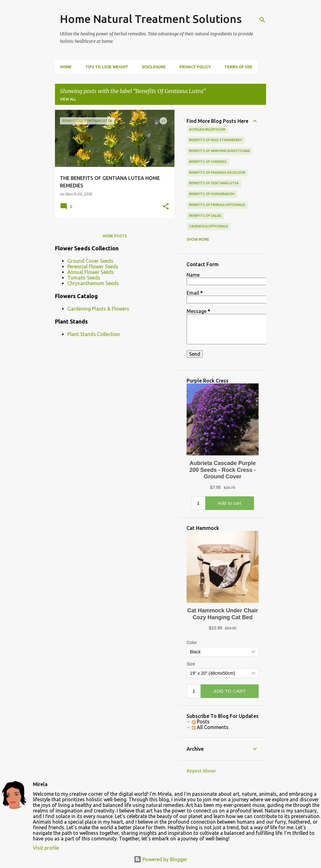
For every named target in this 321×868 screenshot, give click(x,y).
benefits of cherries (208, 162)
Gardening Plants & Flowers (98, 309)
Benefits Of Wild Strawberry (216, 140)
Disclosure (154, 67)
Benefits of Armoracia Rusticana (219, 151)
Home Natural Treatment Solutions (151, 19)
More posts (115, 236)
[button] (166, 207)
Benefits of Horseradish (212, 194)
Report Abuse (201, 771)
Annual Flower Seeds (91, 272)
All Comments (210, 727)
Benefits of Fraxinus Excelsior (217, 172)
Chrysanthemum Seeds (93, 283)
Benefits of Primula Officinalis (217, 205)
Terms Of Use (238, 67)
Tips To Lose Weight (107, 67)
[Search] (262, 20)
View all (68, 99)
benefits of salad (205, 216)
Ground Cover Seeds (90, 261)
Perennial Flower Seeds (93, 266)
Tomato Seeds (84, 278)
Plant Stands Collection (94, 334)
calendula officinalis (209, 226)
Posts (201, 722)
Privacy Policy (195, 67)
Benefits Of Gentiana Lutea (214, 183)
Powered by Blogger (160, 859)
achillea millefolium (207, 129)
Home (66, 67)
